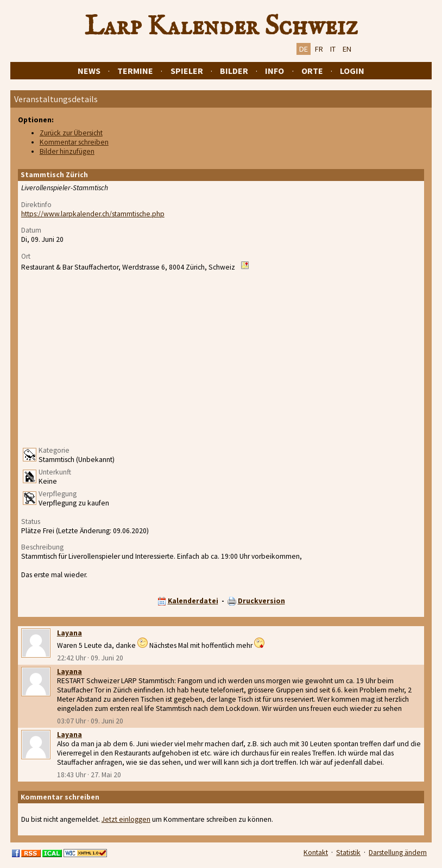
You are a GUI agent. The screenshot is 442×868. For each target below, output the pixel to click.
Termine (135, 71)
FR (319, 49)
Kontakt (316, 853)
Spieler (187, 71)
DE (304, 49)
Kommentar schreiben (74, 142)
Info (274, 71)
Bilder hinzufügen (67, 151)
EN (347, 49)
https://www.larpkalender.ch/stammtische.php (93, 214)
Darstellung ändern (398, 853)
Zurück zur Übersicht (71, 133)
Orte (312, 71)
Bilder (234, 71)
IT (333, 49)
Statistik (348, 853)
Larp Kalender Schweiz (221, 27)
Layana (70, 633)
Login (352, 71)
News (89, 71)
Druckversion (261, 601)
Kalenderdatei (193, 601)
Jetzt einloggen (126, 819)
